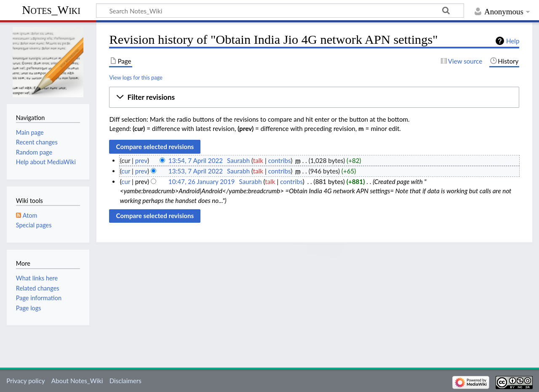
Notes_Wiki (51, 10)
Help (513, 41)
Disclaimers (125, 381)
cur (126, 171)
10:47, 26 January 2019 (202, 181)
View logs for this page (136, 77)
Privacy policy (25, 381)
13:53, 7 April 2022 (196, 171)
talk (258, 160)
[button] (314, 97)
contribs (279, 160)
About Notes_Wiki (77, 381)
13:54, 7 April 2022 (196, 160)
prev (141, 160)
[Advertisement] (314, 302)
